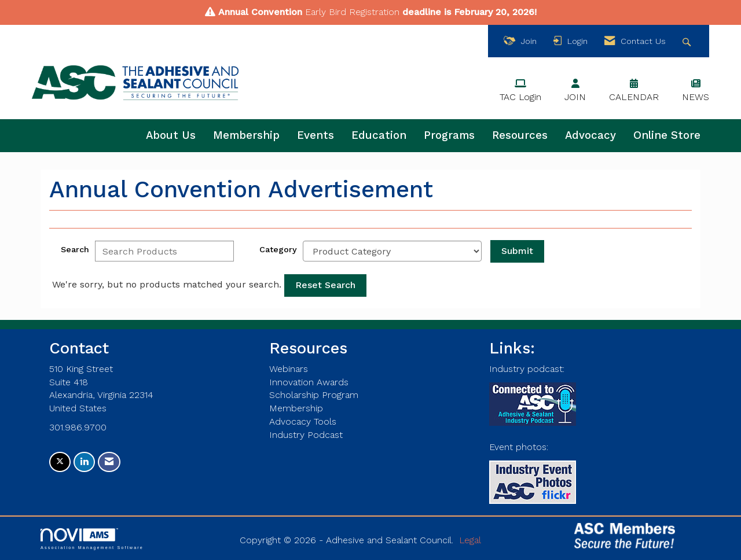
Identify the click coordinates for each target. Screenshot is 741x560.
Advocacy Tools (303, 421)
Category (278, 249)
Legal (470, 540)
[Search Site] (688, 41)
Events (316, 135)
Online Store (667, 135)
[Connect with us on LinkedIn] (84, 462)
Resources (520, 135)
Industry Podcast (306, 435)
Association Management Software (92, 539)
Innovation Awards (309, 382)
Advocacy (590, 135)
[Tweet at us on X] (60, 462)
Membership (246, 135)
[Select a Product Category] (392, 251)
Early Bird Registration (352, 12)
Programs (449, 135)
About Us (171, 135)
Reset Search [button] (325, 285)
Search (75, 249)
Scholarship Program (314, 395)
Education (379, 135)
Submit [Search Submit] (517, 251)
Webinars (289, 369)
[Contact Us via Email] (109, 462)
